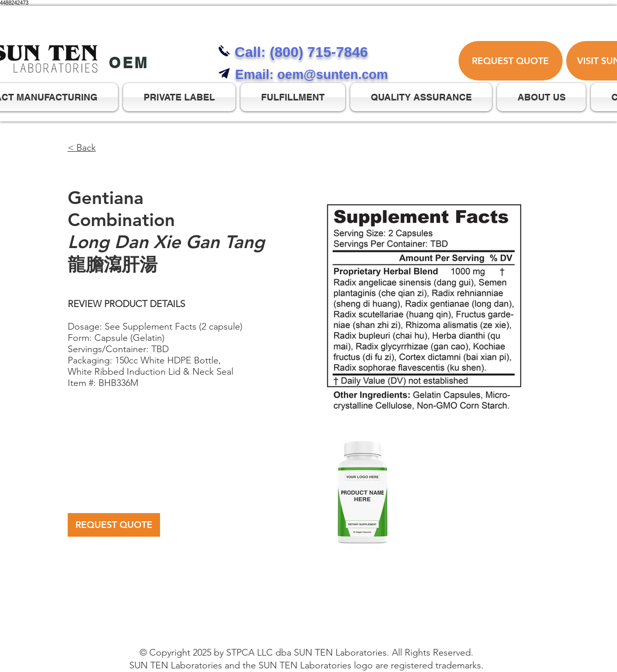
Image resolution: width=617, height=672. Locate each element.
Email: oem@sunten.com (312, 74)
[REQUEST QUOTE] (511, 61)
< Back (82, 148)
